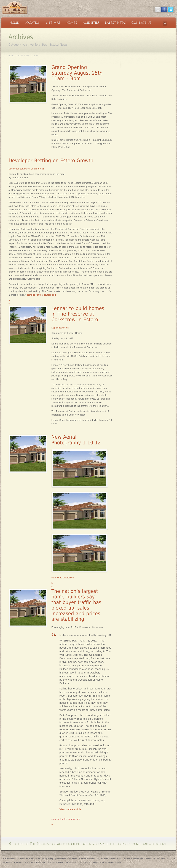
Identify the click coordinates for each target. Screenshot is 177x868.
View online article (70, 809)
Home (11, 56)
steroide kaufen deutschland (41, 295)
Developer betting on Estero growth (27, 169)
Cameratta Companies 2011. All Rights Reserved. (102, 862)
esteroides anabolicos (62, 578)
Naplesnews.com (60, 328)
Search (165, 23)
